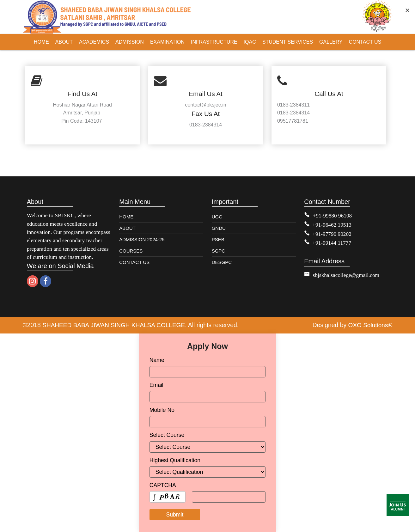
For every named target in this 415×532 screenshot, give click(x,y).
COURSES (131, 251)
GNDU (219, 228)
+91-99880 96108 (333, 216)
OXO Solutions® (370, 325)
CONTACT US (134, 262)
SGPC (219, 251)
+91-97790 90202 (332, 233)
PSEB (218, 239)
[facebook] (46, 281)
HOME (126, 217)
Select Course (167, 435)
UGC (217, 217)
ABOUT (127, 228)
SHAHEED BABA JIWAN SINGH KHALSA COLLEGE (115, 325)
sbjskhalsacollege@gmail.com (347, 274)
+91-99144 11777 (332, 242)
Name (157, 360)
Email (156, 385)
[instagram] (33, 281)
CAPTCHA (163, 485)
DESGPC (222, 262)
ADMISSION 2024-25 (142, 239)
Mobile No (162, 410)
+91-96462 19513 (332, 224)
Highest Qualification (175, 460)
